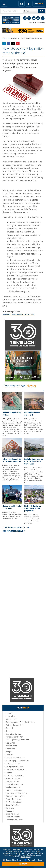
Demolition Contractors (15, 758)
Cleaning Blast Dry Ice (15, 820)
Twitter (29, 18)
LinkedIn (34, 18)
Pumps (8, 752)
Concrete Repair (12, 814)
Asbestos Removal (13, 778)
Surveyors (10, 808)
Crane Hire (10, 728)
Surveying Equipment (14, 766)
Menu (4, 4)
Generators (10, 749)
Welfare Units (11, 746)
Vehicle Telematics (13, 799)
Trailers (9, 772)
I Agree (23, 864)
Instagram (25, 18)
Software (9, 755)
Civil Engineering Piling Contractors (20, 722)
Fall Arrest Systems (13, 802)
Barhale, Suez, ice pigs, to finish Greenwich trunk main (34, 461)
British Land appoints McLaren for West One (12, 460)
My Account (29, 4)
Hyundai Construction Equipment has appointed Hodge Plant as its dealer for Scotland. (12, 515)
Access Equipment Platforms (17, 761)
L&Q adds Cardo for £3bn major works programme (33, 508)
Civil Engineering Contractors (18, 740)
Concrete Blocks (12, 781)
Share (4, 43)
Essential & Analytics (12, 860)
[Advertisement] (23, 605)
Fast (39, 4)
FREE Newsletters (21, 4)
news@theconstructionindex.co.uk (19, 315)
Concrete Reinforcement (16, 769)
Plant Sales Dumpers (14, 784)
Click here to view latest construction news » (16, 529)
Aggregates (10, 743)
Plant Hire (10, 713)
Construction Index (11, 20)
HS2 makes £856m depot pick (32, 414)
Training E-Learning (14, 790)
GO (41, 11)
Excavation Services (14, 734)
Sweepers (10, 811)
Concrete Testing (13, 805)
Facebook (43, 18)
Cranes (9, 731)
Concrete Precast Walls (15, 796)
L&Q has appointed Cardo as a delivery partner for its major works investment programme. (33, 519)
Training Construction (15, 725)
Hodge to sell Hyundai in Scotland (12, 507)
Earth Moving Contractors (16, 793)
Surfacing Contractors (15, 737)
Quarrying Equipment (15, 775)
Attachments (11, 719)
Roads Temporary (13, 787)
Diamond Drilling (13, 764)
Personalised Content (34, 860)
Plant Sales (10, 716)
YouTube (38, 18)
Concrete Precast (13, 817)
